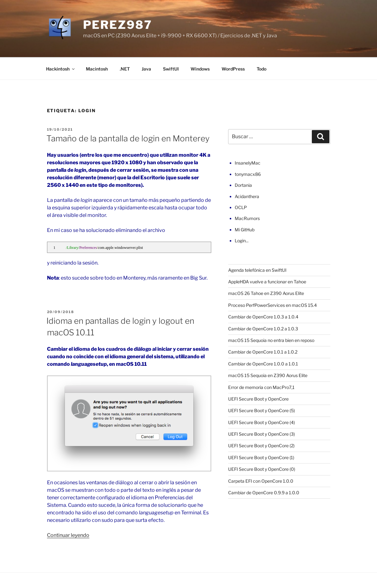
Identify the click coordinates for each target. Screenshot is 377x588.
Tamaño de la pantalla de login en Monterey (128, 138)
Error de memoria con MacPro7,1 (261, 387)
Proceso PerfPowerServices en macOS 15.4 (272, 305)
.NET (125, 69)
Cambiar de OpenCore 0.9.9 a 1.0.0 (264, 493)
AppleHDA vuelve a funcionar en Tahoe (267, 282)
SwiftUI (171, 69)
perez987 (118, 25)
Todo (262, 69)
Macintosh (97, 69)
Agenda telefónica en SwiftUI (257, 270)
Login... (242, 241)
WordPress (233, 69)
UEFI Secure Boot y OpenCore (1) (261, 457)
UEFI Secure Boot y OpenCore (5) (262, 410)
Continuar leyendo (68, 535)
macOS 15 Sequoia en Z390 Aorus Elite (268, 375)
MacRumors (247, 218)
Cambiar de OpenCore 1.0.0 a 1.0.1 (263, 364)
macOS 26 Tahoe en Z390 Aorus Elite (266, 293)
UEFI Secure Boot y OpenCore (258, 399)
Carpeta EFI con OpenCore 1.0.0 (261, 481)
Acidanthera (247, 196)
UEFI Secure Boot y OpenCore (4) (262, 422)
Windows (200, 69)
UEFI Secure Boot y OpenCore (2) (261, 446)
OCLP (241, 207)
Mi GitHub (245, 230)
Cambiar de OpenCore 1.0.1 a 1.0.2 (263, 352)
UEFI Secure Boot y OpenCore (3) (262, 434)
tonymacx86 (248, 174)
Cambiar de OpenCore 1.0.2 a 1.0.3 (263, 329)
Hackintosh (61, 69)
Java (146, 69)
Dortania (243, 185)
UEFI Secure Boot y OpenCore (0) (262, 469)
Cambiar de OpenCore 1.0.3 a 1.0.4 (263, 317)
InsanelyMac (248, 163)
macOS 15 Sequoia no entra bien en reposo (271, 340)
